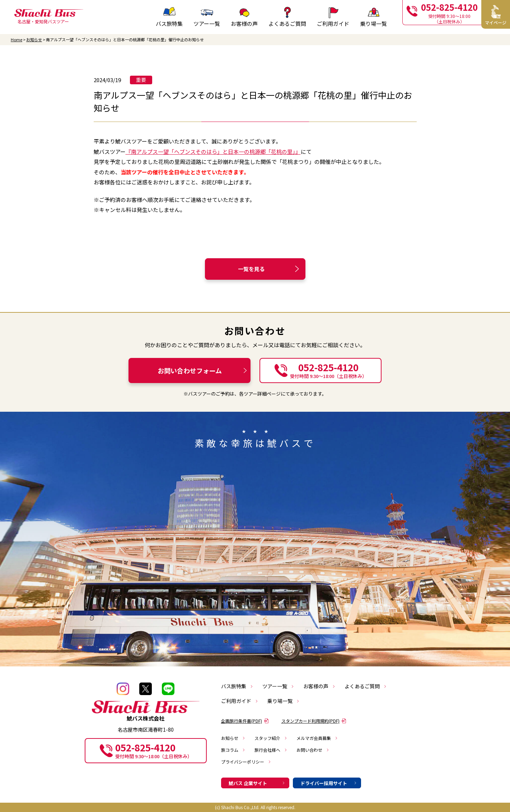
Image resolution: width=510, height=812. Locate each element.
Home (17, 40)
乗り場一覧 (284, 701)
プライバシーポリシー (246, 762)
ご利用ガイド (240, 701)
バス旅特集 (237, 686)
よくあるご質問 (366, 686)
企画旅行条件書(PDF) (245, 721)
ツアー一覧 (278, 686)
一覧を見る (270, 269)
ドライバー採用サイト (329, 783)
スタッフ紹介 (271, 738)
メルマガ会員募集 (317, 738)
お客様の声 (319, 686)
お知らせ (34, 40)
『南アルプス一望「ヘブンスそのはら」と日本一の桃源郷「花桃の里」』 (213, 152)
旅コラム (233, 750)
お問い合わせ (313, 750)
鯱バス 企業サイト (257, 783)
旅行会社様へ (271, 750)
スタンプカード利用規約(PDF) (314, 721)
